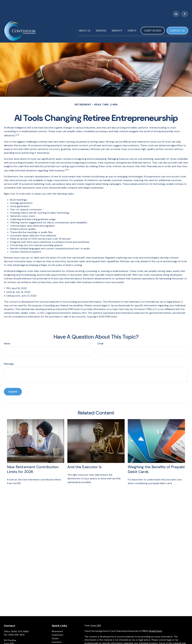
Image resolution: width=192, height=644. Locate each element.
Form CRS (96, 616)
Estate (55, 629)
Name (7, 334)
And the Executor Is (85, 458)
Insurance (57, 633)
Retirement (58, 622)
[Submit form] (13, 383)
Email (101, 334)
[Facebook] (185, 5)
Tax (54, 636)
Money (55, 640)
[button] (85, 21)
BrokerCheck (156, 622)
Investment (58, 626)
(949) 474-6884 (20, 622)
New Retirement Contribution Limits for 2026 (33, 460)
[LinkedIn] (176, 5)
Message (9, 355)
